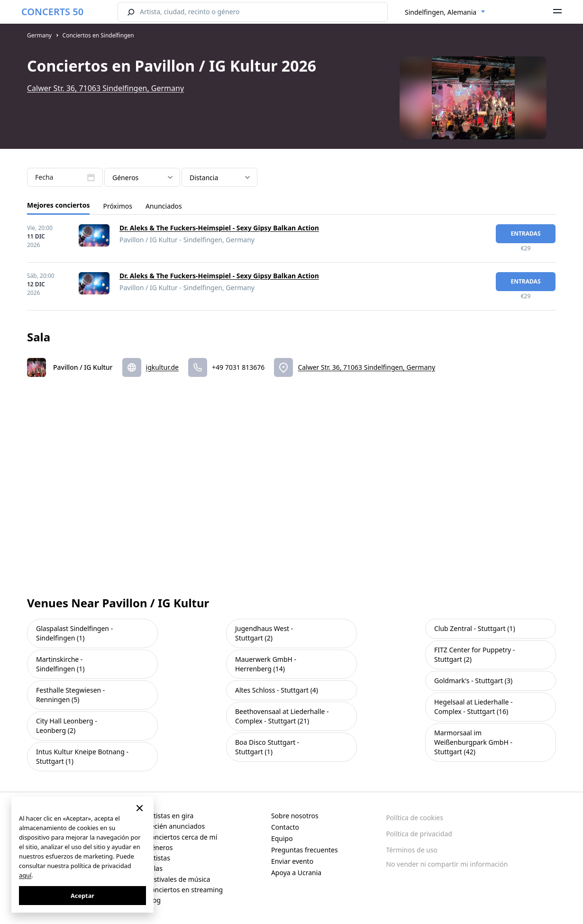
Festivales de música (178, 879)
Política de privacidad (419, 834)
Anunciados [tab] (164, 206)
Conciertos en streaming (185, 890)
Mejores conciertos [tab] (58, 205)
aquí (25, 875)
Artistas (158, 858)
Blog (154, 900)
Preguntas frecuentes (305, 850)
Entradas (525, 233)
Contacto (285, 827)
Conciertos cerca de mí (182, 837)
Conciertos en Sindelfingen (98, 35)
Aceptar (82, 896)
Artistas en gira (170, 816)
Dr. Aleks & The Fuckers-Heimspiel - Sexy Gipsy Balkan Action (219, 228)
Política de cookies (414, 818)
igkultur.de (162, 367)
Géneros (159, 847)
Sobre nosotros (295, 816)
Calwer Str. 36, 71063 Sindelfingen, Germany (105, 88)
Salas (155, 868)
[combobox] (445, 12)
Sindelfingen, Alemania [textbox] (441, 12)
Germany (39, 35)
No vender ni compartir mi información (447, 864)
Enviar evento (292, 861)
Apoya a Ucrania (296, 873)
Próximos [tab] (117, 206)
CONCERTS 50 (52, 12)
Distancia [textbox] (204, 178)
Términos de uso (412, 850)
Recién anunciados (176, 826)
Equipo (282, 838)
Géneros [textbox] (125, 178)
